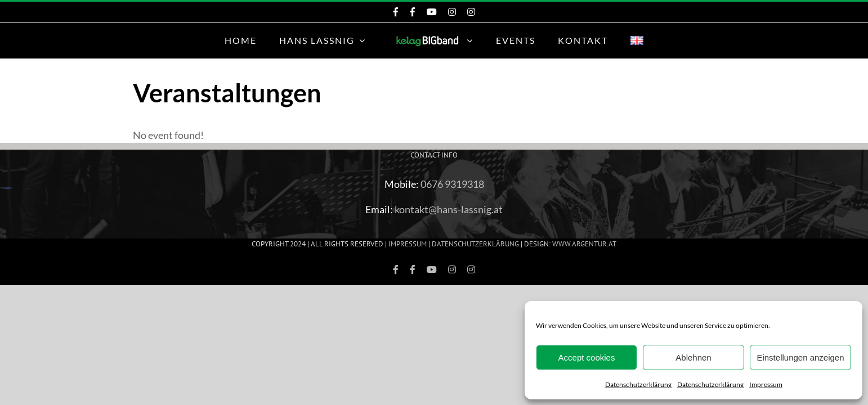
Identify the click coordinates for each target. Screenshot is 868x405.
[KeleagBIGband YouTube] (432, 12)
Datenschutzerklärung (638, 384)
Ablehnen (693, 357)
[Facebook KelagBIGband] (396, 12)
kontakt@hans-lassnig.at (449, 209)
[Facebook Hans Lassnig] (413, 12)
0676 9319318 (452, 184)
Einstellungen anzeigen (800, 357)
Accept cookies (587, 357)
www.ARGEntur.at (584, 244)
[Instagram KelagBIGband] (452, 12)
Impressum (766, 384)
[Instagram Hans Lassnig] (471, 12)
